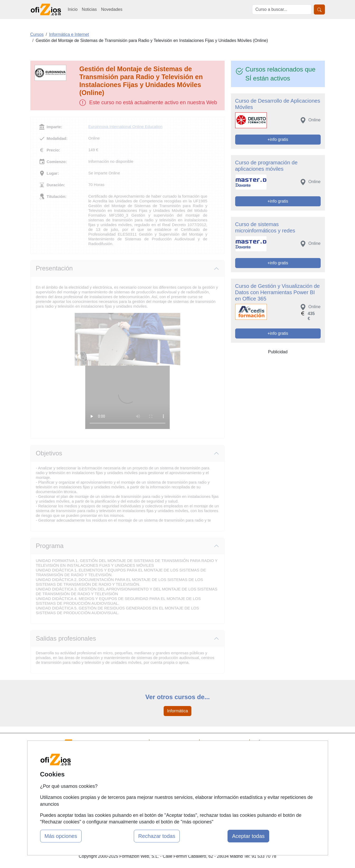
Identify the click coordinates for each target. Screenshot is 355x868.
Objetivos (49, 453)
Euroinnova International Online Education (126, 127)
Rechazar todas (157, 836)
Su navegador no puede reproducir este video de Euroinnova (127, 397)
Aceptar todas (248, 836)
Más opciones (61, 836)
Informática (177, 711)
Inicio (73, 9)
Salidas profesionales (66, 638)
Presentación (54, 268)
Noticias (89, 9)
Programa (50, 546)
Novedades (112, 9)
